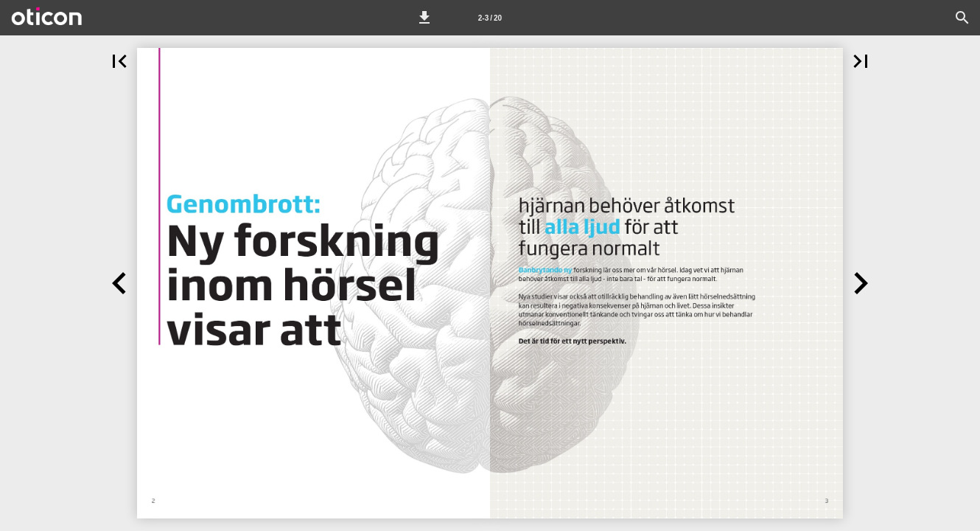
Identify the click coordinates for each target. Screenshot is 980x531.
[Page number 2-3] (490, 18)
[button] (424, 18)
